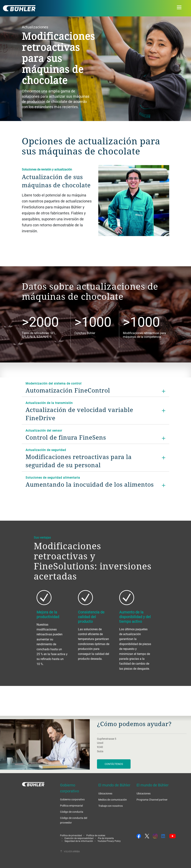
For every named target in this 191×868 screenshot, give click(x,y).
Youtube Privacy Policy (109, 841)
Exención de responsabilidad (79, 838)
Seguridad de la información (79, 841)
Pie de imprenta (106, 838)
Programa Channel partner (152, 800)
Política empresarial (71, 806)
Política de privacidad (71, 835)
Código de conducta (72, 812)
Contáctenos (114, 764)
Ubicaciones (105, 793)
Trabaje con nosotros (111, 806)
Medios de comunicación (113, 800)
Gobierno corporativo (72, 799)
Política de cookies (96, 835)
